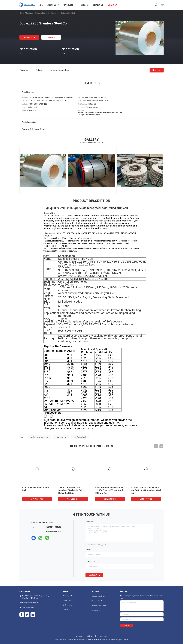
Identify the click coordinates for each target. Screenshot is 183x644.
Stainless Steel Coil (42, 13)
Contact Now (94, 575)
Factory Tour (67, 600)
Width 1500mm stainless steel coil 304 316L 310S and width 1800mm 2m (109, 490)
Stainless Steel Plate (98, 596)
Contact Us (66, 610)
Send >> (127, 626)
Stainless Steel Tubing (99, 606)
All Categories (96, 610)
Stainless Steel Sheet (98, 601)
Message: (90, 522)
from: (89, 550)
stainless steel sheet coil (39, 437)
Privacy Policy (102, 636)
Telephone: (91, 562)
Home (22, 13)
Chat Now (51, 37)
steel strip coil (61, 437)
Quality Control (67, 605)
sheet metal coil (80, 437)
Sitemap (79, 636)
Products (30, 13)
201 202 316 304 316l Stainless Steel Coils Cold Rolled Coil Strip (71, 490)
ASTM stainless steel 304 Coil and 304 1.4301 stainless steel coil (146, 490)
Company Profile (68, 596)
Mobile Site (90, 636)
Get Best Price (29, 37)
